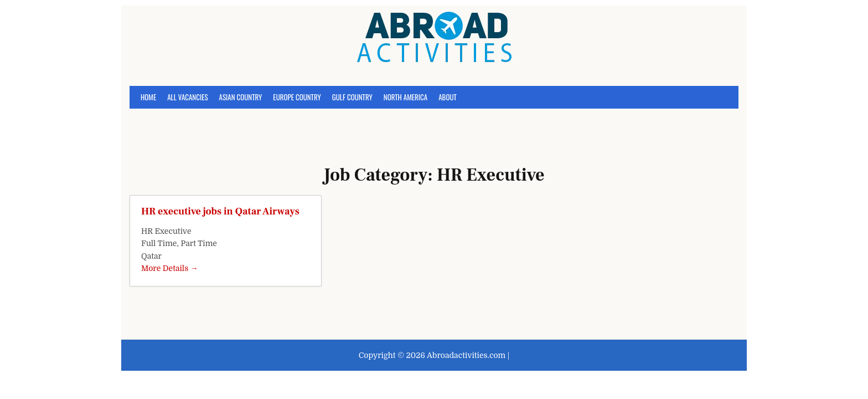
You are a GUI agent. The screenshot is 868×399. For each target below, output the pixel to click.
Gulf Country (352, 97)
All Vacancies (187, 97)
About (448, 97)
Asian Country (241, 97)
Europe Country (297, 97)
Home (148, 97)
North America (405, 97)
